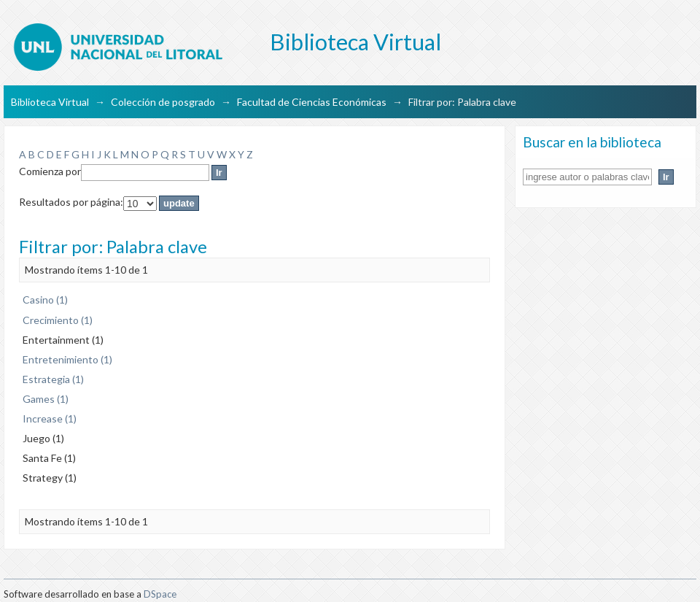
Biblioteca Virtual (50, 102)
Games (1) (46, 399)
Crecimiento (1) (58, 320)
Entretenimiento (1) (67, 359)
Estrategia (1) (53, 379)
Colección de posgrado (163, 102)
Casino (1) (45, 300)
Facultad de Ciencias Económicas (312, 102)
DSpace (160, 594)
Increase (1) (50, 418)
